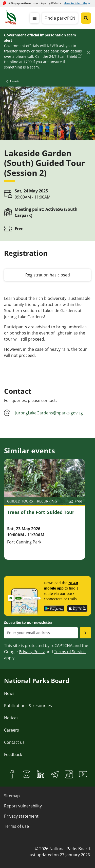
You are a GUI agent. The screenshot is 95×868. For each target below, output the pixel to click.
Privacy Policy (32, 652)
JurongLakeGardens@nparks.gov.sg (49, 413)
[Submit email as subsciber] (85, 633)
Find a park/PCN (60, 18)
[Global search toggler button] (86, 18)
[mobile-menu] (34, 18)
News (9, 693)
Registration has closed (48, 275)
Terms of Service (70, 652)
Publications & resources (28, 706)
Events (15, 81)
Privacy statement (21, 816)
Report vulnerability (23, 806)
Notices (11, 718)
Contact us (14, 742)
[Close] (88, 52)
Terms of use (16, 826)
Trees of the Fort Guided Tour (41, 512)
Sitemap (12, 796)
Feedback (13, 754)
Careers (12, 730)
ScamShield (67, 56)
